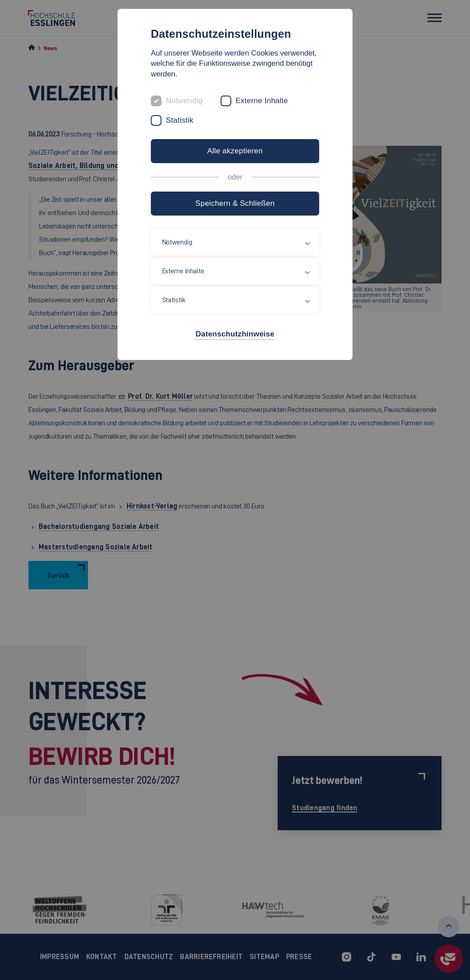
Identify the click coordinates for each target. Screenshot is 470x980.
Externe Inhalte (262, 101)
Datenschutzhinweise (235, 334)
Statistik (180, 120)
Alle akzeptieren (235, 151)
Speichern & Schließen (235, 203)
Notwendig (185, 101)
